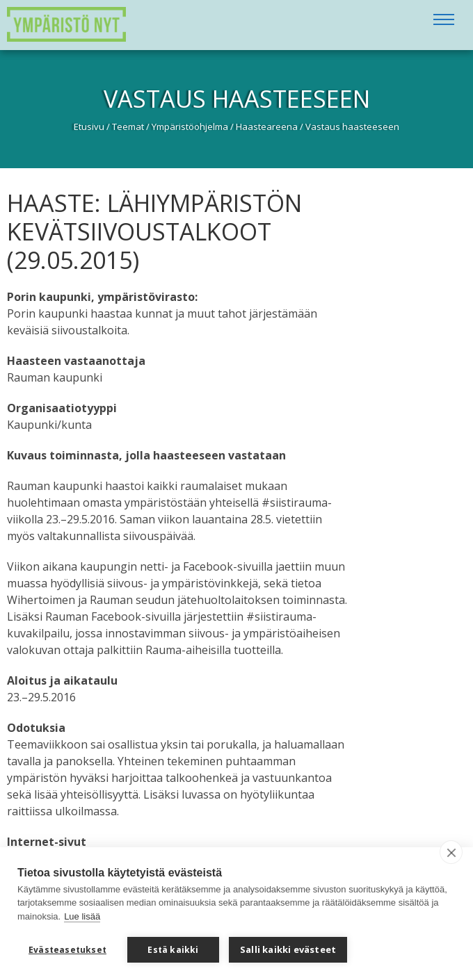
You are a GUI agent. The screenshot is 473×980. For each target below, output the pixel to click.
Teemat (128, 126)
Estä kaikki (173, 950)
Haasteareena (267, 126)
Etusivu (89, 126)
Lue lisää (82, 916)
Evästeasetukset (67, 950)
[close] (451, 852)
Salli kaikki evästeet (288, 949)
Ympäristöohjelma (190, 126)
